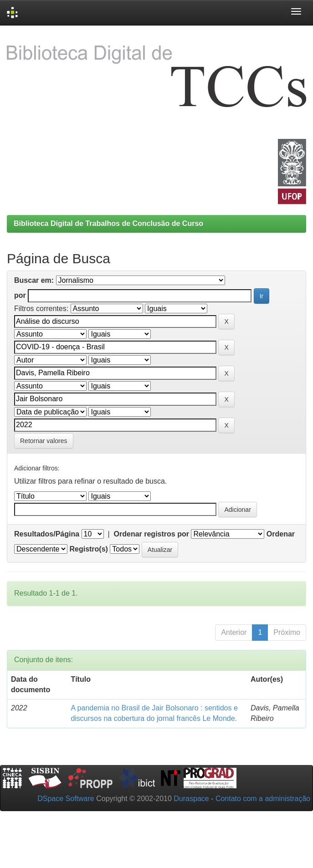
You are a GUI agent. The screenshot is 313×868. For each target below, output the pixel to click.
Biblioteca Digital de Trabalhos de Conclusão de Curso (108, 223)
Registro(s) (88, 549)
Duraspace (191, 799)
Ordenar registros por (151, 534)
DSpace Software (66, 799)
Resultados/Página (47, 534)
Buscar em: (34, 280)
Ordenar (281, 534)
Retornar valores (44, 441)
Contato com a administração (263, 799)
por (20, 295)
